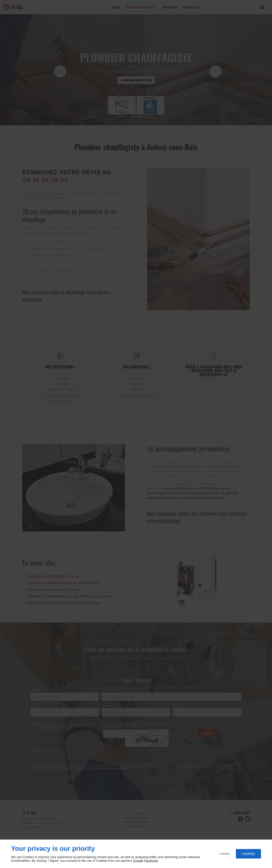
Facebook (151, 861)
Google (138, 861)
